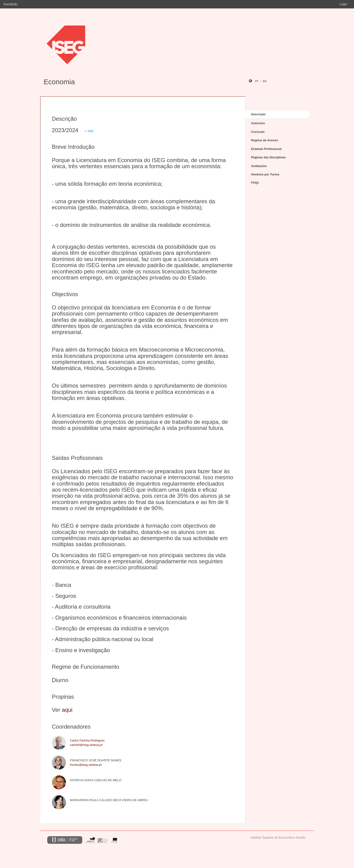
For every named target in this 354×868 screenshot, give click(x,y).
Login (343, 4)
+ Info (89, 131)
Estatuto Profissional (266, 149)
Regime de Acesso (265, 140)
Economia (59, 82)
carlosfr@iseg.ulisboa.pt (86, 745)
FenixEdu (10, 4)
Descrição (258, 114)
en (265, 81)
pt (257, 81)
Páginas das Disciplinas (268, 157)
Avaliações (259, 166)
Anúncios (258, 123)
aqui (67, 710)
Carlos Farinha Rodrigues (87, 740)
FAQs (255, 183)
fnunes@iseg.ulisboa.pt (86, 765)
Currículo (258, 132)
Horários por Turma (265, 174)
